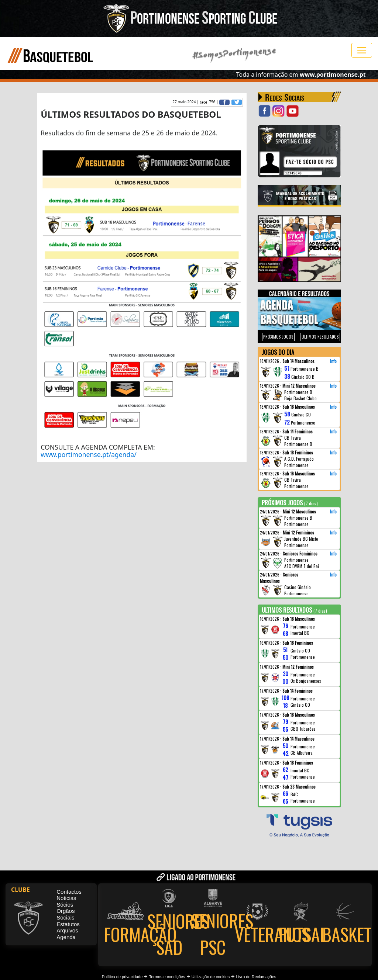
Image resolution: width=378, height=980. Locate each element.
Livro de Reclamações (256, 977)
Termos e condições (167, 977)
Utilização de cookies (211, 977)
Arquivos (67, 930)
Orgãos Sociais (66, 914)
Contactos (69, 892)
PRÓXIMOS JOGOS (278, 337)
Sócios (65, 905)
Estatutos (68, 924)
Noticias (66, 898)
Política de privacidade (122, 977)
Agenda (66, 937)
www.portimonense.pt (333, 75)
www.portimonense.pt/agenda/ (88, 454)
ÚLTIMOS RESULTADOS (320, 337)
